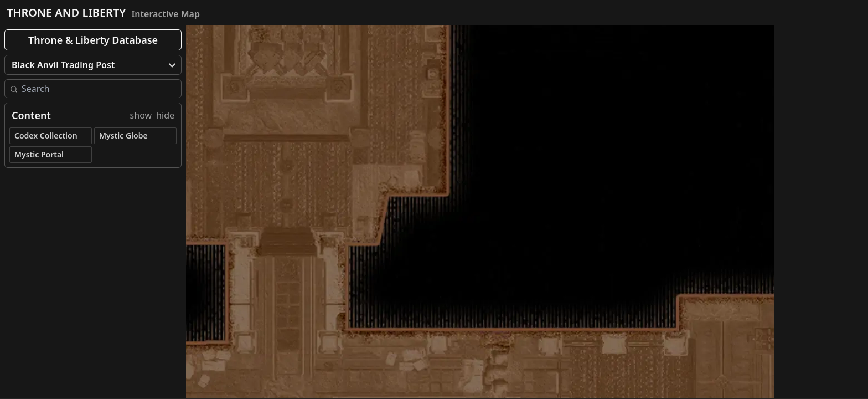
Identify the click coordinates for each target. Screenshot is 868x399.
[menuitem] (93, 65)
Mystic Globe (123, 135)
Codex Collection (46, 135)
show (141, 115)
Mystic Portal (39, 154)
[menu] (93, 65)
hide (165, 115)
